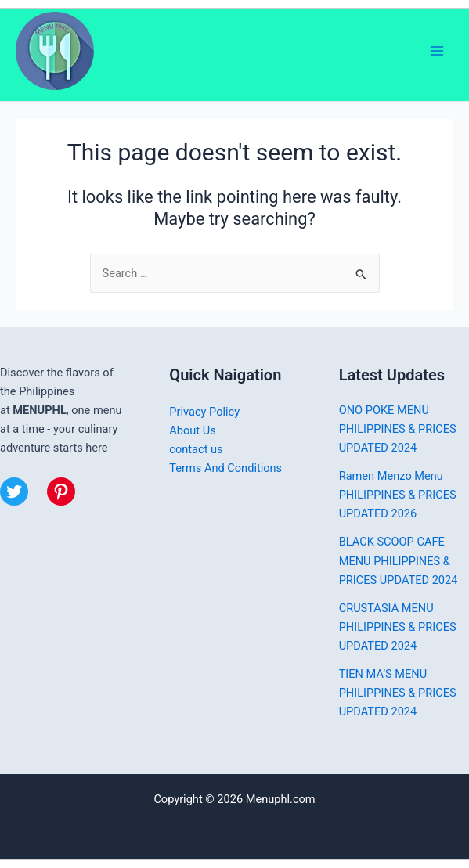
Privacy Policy (204, 412)
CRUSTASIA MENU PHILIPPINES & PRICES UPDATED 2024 (398, 627)
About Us (192, 430)
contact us (196, 449)
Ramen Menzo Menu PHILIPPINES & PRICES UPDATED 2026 (398, 495)
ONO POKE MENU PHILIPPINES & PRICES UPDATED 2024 (398, 429)
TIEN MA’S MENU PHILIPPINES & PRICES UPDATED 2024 (398, 693)
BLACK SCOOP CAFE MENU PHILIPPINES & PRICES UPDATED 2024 (399, 560)
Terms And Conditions (225, 468)
